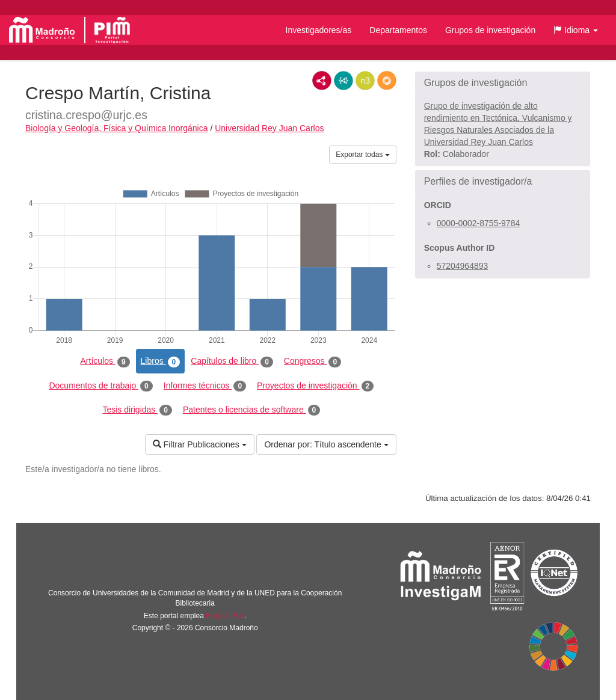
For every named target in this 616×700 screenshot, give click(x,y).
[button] (576, 30)
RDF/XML (322, 81)
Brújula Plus (225, 616)
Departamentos (398, 30)
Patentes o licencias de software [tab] (251, 410)
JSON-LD (343, 81)
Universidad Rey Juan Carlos (269, 128)
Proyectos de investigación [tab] (315, 386)
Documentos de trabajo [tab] (100, 386)
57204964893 (463, 266)
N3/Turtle (365, 81)
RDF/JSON (387, 81)
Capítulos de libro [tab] (232, 361)
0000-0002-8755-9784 (479, 223)
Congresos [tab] (313, 361)
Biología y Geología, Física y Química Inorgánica (116, 128)
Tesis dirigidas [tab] (137, 410)
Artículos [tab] (105, 361)
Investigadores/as (319, 30)
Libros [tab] (161, 361)
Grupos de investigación (490, 30)
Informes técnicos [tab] (205, 386)
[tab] (503, 83)
